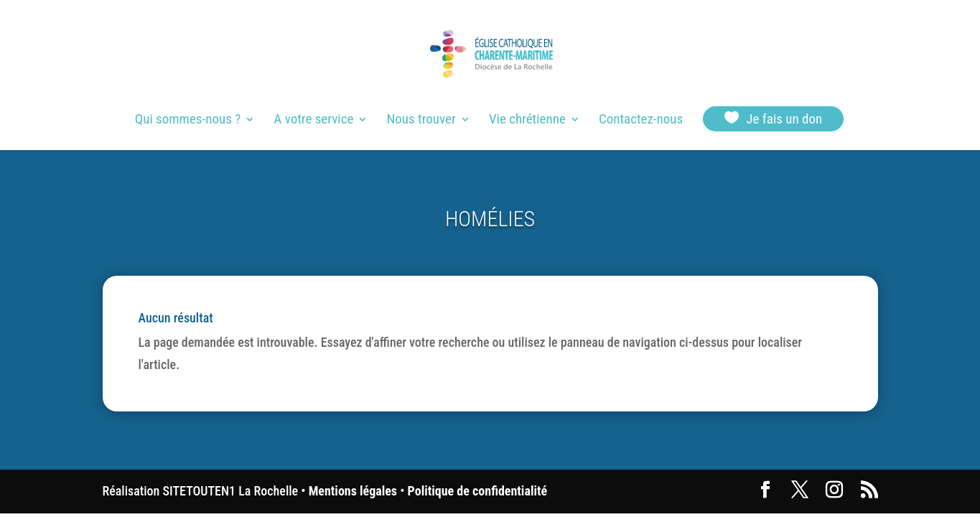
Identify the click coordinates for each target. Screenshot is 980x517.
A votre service (313, 121)
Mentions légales (353, 491)
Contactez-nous (641, 121)
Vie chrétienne (527, 121)
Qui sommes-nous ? (188, 121)
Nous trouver (421, 121)
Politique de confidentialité (477, 491)
